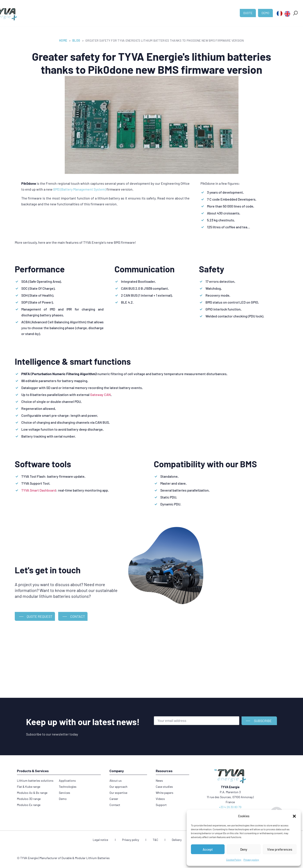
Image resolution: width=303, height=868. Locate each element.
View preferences (280, 849)
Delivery (171, 840)
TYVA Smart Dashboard (39, 490)
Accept (208, 849)
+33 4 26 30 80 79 (230, 807)
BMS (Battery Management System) (79, 189)
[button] (294, 816)
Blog (76, 40)
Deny (244, 849)
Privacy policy (251, 860)
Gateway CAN (100, 395)
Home (63, 40)
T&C (155, 840)
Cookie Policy (234, 860)
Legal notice (112, 840)
